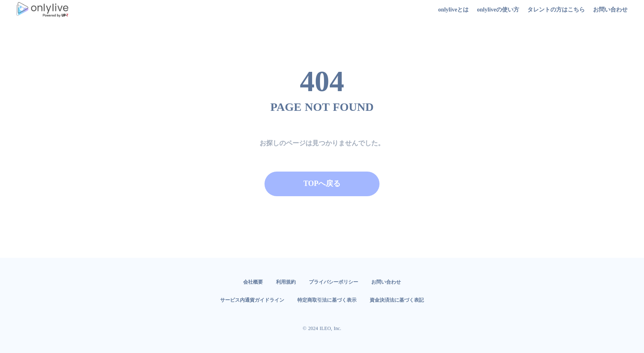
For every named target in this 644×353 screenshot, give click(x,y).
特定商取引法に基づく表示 (327, 300)
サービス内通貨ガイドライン (252, 300)
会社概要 (253, 282)
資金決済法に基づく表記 (397, 300)
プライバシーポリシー (333, 282)
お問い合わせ (386, 282)
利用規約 (286, 282)
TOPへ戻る (322, 183)
